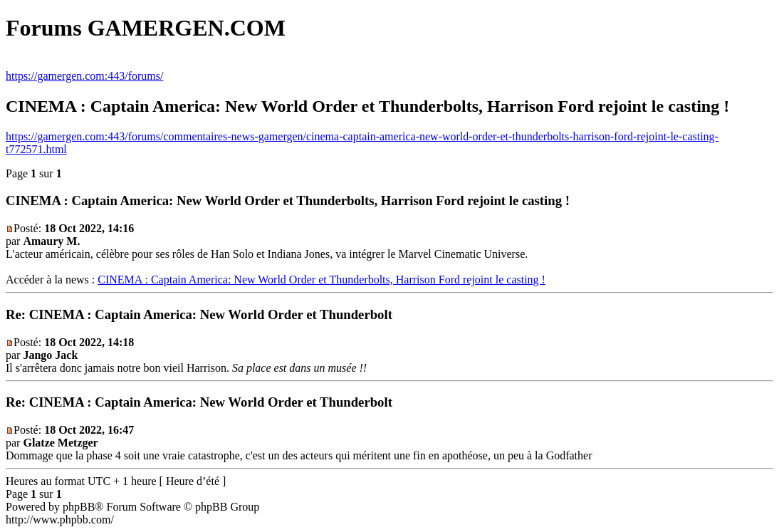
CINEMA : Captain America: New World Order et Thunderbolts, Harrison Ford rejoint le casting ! (321, 280)
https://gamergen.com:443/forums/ (84, 76)
